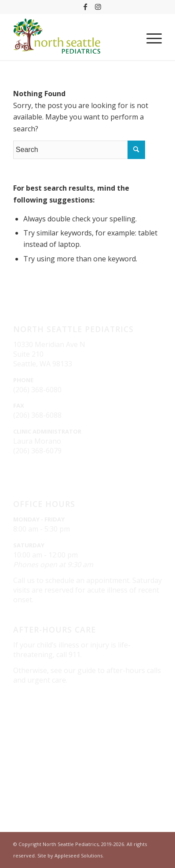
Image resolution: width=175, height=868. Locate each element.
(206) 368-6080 (37, 390)
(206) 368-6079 (37, 451)
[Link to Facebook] (85, 7)
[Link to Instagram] (98, 7)
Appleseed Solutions (78, 855)
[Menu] (150, 38)
